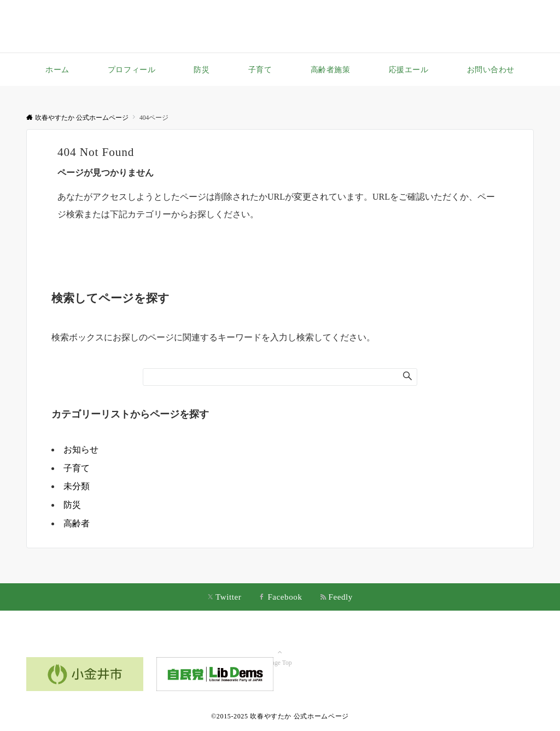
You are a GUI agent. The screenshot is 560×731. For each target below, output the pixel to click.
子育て (77, 468)
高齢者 (77, 523)
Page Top (280, 647)
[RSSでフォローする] (336, 598)
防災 (72, 505)
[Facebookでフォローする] (280, 598)
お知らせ (81, 449)
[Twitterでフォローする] (224, 598)
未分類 (77, 486)
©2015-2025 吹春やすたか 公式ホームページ (280, 716)
